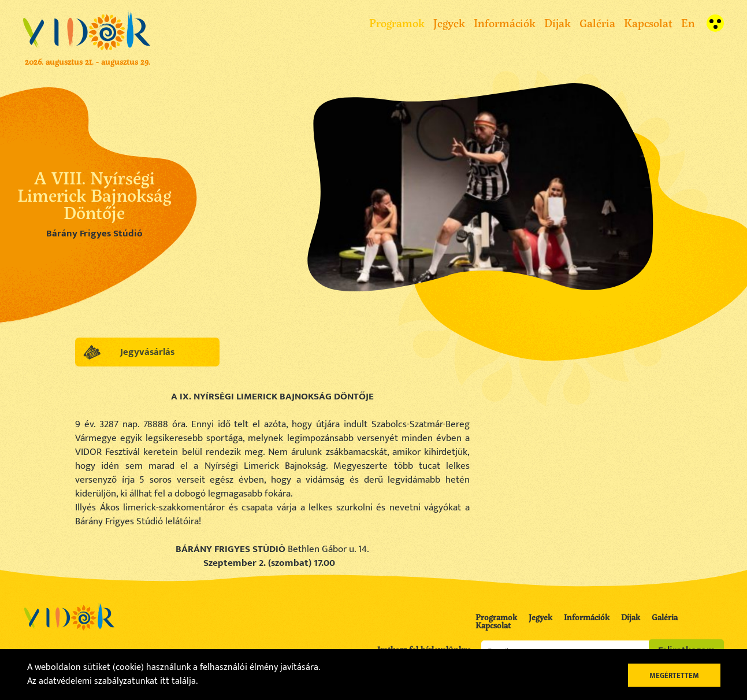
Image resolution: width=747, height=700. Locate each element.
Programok (397, 23)
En (688, 23)
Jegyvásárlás (147, 352)
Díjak (558, 23)
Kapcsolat (648, 23)
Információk (505, 23)
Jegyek (449, 23)
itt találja (178, 681)
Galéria (597, 23)
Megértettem (674, 676)
